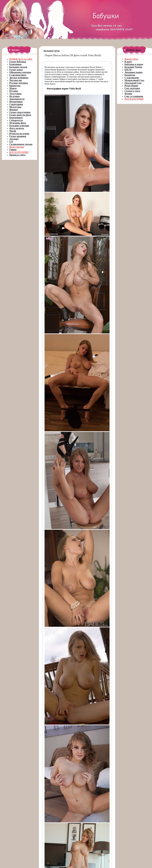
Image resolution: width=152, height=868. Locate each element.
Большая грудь (52, 51)
